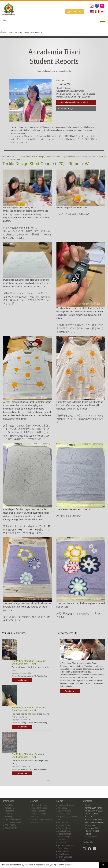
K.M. (29, 673)
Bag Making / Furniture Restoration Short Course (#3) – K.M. (29, 662)
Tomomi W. (101, 157)
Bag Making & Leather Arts (27, 676)
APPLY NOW (10, 825)
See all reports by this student (74, 102)
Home (4, 32)
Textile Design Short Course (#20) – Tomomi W (46, 164)
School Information (13, 822)
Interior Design (64, 825)
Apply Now (76, 12)
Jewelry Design (65, 814)
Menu (6, 20)
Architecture (63, 822)
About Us (9, 805)
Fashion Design (65, 834)
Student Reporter (53, 157)
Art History (63, 808)
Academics (9, 811)
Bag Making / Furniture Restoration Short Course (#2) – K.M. (29, 709)
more (48, 780)
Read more (22, 680)
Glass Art (62, 843)
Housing (8, 817)
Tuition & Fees (11, 814)
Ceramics (62, 840)
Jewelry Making (65, 811)
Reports (28, 157)
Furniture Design (65, 828)
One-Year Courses (39, 805)
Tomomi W (71, 157)
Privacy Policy (91, 837)
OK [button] (103, 865)
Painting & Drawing (66, 805)
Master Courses (38, 811)
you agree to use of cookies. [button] (62, 865)
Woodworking (42, 676)
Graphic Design (65, 831)
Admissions (10, 808)
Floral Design (64, 854)
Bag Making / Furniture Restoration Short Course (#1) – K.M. (29, 756)
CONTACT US (11, 828)
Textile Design (67, 108)
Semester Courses (39, 808)
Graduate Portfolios (13, 819)
